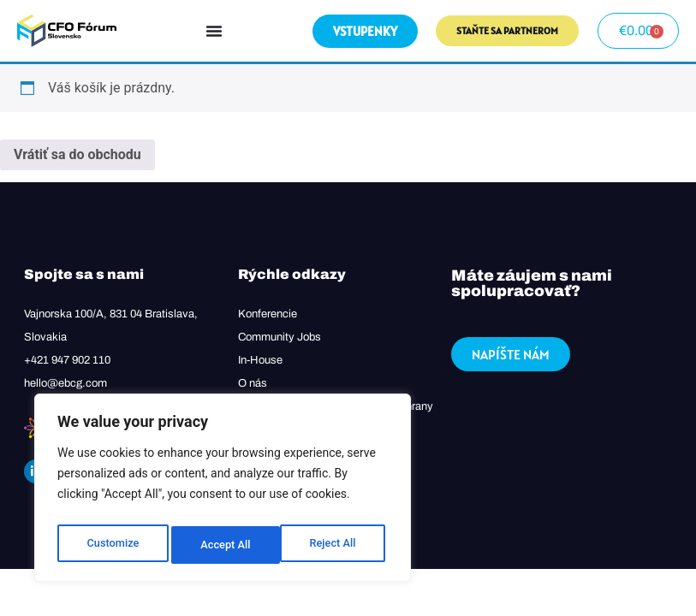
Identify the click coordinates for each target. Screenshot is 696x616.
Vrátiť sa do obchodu (77, 154)
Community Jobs (280, 337)
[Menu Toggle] (214, 31)
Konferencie (268, 314)
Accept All (335, 545)
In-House (260, 360)
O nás (253, 383)
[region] (223, 492)
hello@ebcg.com (65, 383)
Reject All (224, 545)
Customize (112, 545)
